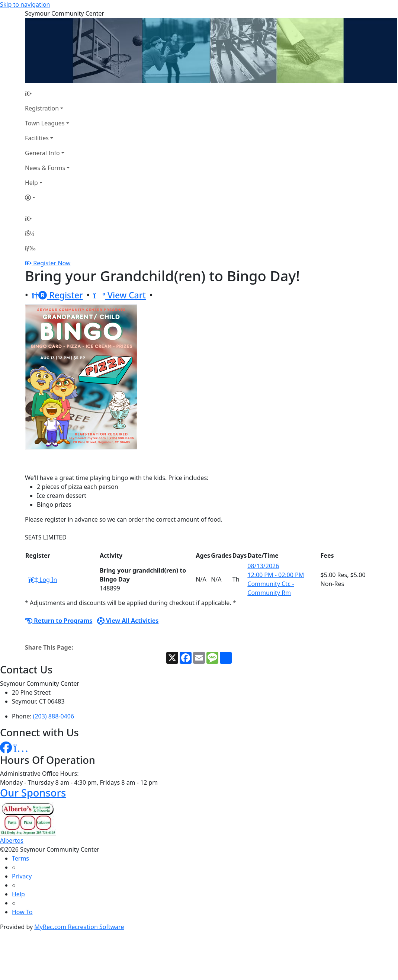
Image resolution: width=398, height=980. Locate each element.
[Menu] (30, 248)
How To (22, 912)
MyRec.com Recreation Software (79, 927)
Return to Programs (59, 621)
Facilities (37, 138)
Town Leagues (45, 123)
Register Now (52, 263)
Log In (43, 580)
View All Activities (128, 621)
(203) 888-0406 (54, 716)
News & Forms (45, 168)
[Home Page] (47, 93)
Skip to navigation (25, 4)
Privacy (22, 876)
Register (57, 295)
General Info (42, 153)
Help (31, 183)
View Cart (120, 295)
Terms (20, 858)
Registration (42, 108)
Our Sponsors (33, 793)
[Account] (47, 198)
